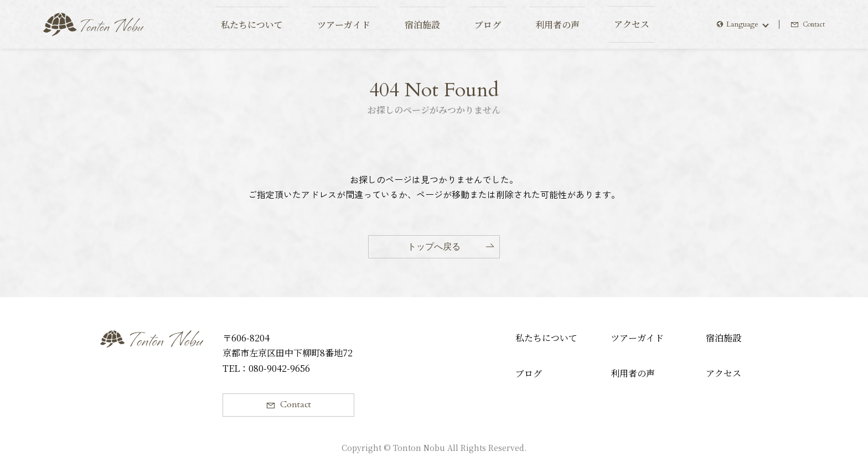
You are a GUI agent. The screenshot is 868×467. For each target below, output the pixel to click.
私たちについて (546, 338)
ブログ (529, 373)
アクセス (724, 373)
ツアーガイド (637, 338)
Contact (812, 24)
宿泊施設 (724, 338)
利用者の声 (633, 373)
